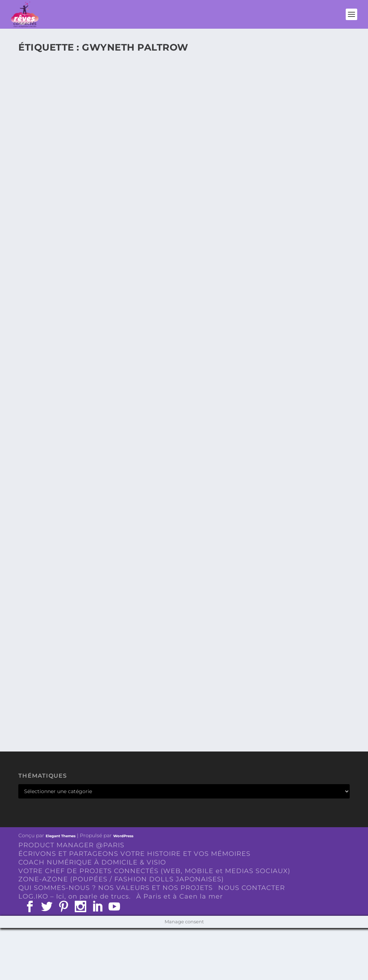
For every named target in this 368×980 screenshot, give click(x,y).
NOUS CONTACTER (252, 888)
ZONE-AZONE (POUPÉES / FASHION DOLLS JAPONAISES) (121, 879)
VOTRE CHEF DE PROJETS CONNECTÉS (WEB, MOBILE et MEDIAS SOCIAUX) (154, 871)
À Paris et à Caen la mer (180, 896)
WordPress (123, 836)
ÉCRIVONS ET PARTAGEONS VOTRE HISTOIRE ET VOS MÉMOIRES (134, 854)
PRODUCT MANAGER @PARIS (71, 845)
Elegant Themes (61, 836)
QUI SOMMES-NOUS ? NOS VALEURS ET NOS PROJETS (116, 888)
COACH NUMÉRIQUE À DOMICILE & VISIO (92, 862)
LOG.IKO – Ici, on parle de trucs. (75, 896)
